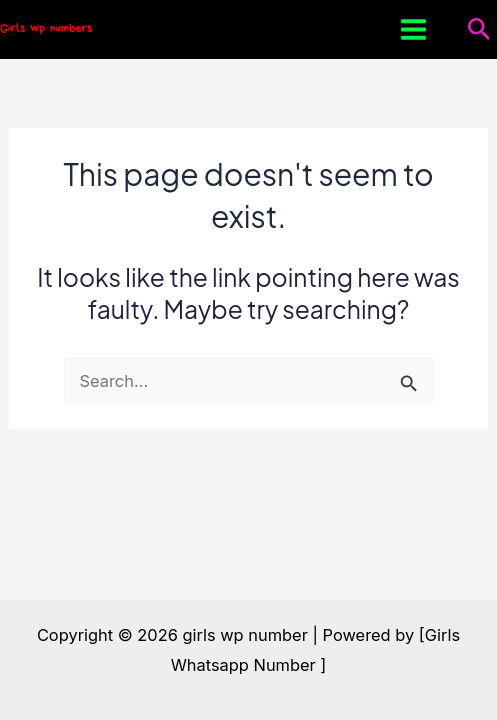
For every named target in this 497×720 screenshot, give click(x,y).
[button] (479, 30)
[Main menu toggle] (414, 30)
